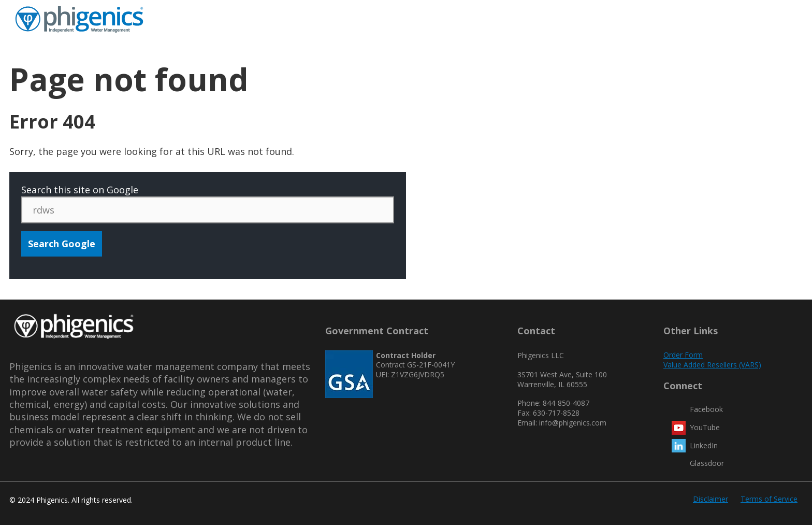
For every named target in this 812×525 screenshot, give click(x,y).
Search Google (62, 244)
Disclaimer (711, 499)
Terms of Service (769, 499)
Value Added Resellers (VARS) (712, 365)
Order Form (683, 355)
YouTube (705, 427)
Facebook (706, 409)
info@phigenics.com (573, 423)
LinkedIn (704, 445)
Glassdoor (707, 463)
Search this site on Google (80, 190)
